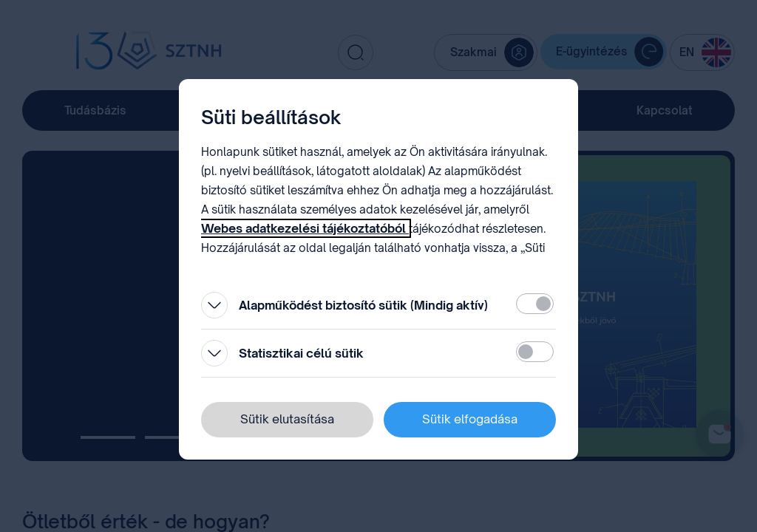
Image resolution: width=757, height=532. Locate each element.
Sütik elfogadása (470, 419)
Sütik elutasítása (287, 419)
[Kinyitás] (214, 305)
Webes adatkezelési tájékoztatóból (305, 228)
